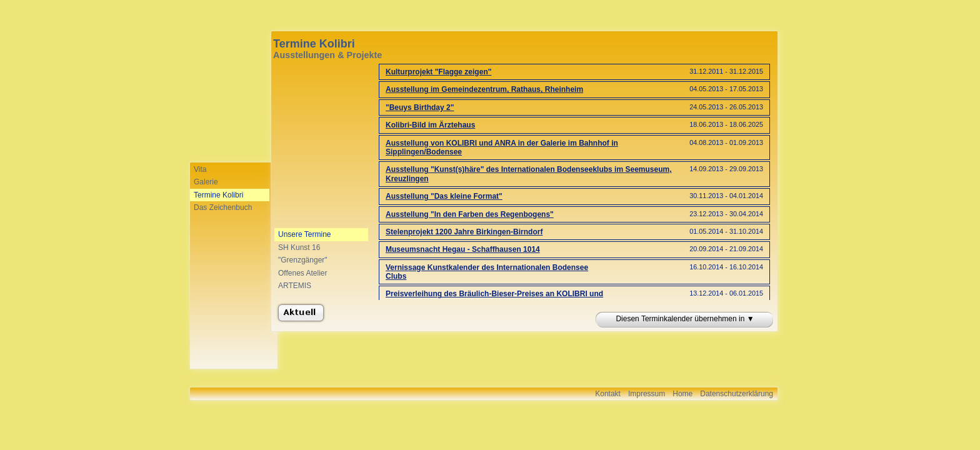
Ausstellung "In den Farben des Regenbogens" (470, 214)
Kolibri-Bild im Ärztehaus (430, 125)
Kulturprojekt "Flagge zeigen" (438, 72)
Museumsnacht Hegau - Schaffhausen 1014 (463, 249)
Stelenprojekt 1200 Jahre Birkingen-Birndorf (464, 232)
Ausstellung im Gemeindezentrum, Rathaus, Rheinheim (484, 89)
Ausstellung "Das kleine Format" (444, 196)
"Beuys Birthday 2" (420, 107)
